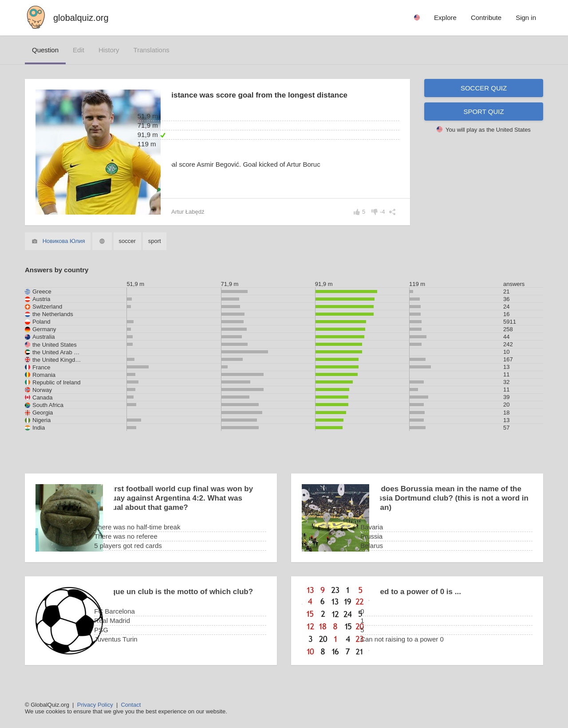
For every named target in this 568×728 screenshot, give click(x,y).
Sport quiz (483, 112)
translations (152, 50)
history (109, 50)
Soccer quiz (484, 88)
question (45, 50)
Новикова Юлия (64, 241)
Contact (131, 705)
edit (79, 50)
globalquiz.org (81, 18)
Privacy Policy (95, 705)
